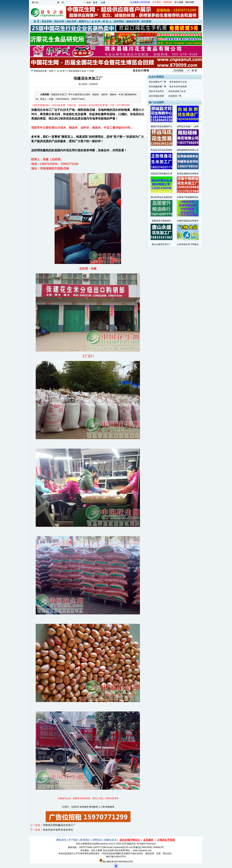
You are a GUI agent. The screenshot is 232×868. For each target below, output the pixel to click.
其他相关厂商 (175, 96)
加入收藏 (179, 2)
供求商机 (119, 21)
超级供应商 (133, 21)
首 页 (36, 21)
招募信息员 (110, 840)
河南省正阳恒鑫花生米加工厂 (59, 825)
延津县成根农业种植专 (188, 174)
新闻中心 (84, 21)
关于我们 (73, 840)
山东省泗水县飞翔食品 (188, 244)
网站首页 (61, 840)
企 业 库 (96, 21)
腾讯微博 (93, 807)
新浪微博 (84, 807)
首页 (51, 71)
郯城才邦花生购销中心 (161, 126)
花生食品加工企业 (178, 82)
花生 (40, 110)
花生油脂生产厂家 (158, 82)
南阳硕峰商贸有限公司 (188, 150)
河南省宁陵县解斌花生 (188, 197)
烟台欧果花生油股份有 (161, 197)
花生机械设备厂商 (158, 87)
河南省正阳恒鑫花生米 (161, 174)
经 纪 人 (107, 21)
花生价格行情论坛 (130, 840)
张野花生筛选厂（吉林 (188, 126)
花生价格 (47, 21)
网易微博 (110, 807)
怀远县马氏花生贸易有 (161, 150)
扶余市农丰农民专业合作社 (58, 830)
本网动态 (97, 840)
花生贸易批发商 (156, 96)
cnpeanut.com (106, 844)
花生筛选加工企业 (77, 71)
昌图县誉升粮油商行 (161, 221)
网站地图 (190, 2)
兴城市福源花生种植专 (188, 221)
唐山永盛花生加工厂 (161, 244)
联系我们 (85, 840)
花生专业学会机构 (178, 87)
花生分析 (59, 21)
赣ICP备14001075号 (116, 857)
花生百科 (71, 21)
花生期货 (146, 21)
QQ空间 (75, 807)
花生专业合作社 (156, 91)
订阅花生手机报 (166, 840)
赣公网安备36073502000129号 (116, 862)
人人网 (101, 807)
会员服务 (148, 840)
